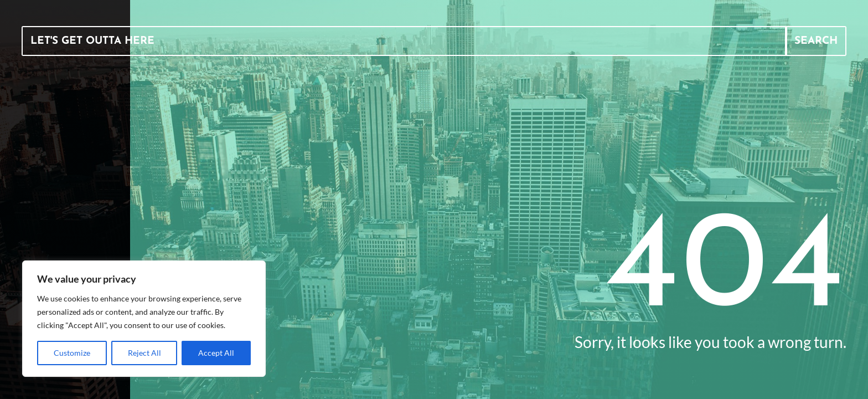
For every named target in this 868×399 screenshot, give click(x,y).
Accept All (216, 353)
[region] (144, 319)
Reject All (144, 353)
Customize (72, 353)
